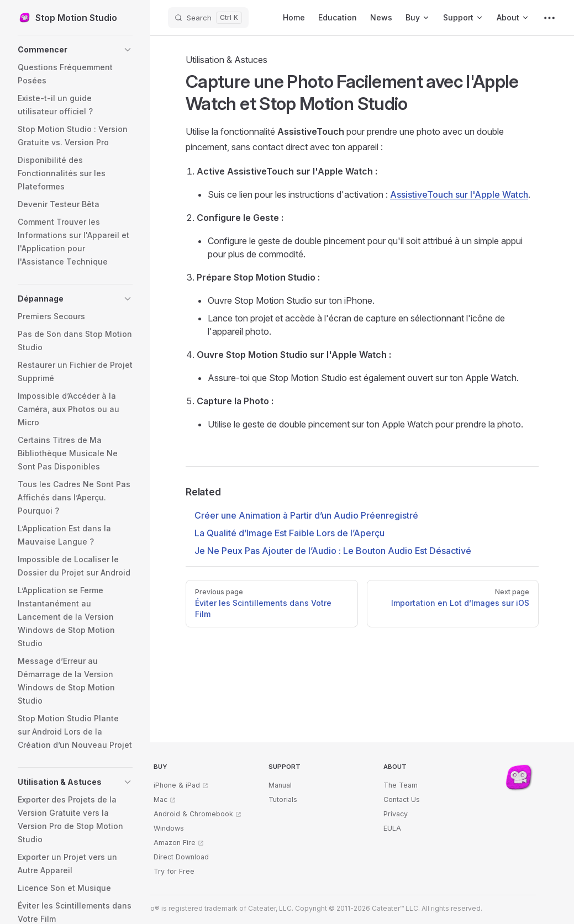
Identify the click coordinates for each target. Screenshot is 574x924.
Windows (169, 828)
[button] (75, 50)
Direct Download (181, 857)
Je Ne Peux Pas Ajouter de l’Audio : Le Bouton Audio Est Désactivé (333, 551)
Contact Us (402, 799)
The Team (401, 785)
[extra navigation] (549, 18)
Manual (280, 785)
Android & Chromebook (193, 814)
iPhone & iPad (177, 785)
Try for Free (174, 871)
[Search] (208, 18)
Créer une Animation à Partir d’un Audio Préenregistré (306, 515)
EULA (392, 828)
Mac (160, 799)
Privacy (396, 814)
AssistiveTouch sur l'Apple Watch (459, 194)
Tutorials (283, 799)
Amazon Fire (175, 843)
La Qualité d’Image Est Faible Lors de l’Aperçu (289, 533)
